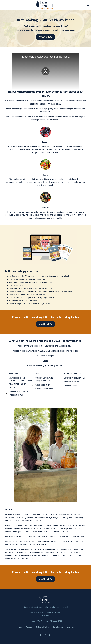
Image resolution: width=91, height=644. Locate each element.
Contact (71, 627)
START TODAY (46, 324)
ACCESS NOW (45, 37)
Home (19, 627)
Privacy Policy (43, 627)
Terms (29, 627)
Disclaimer (58, 627)
